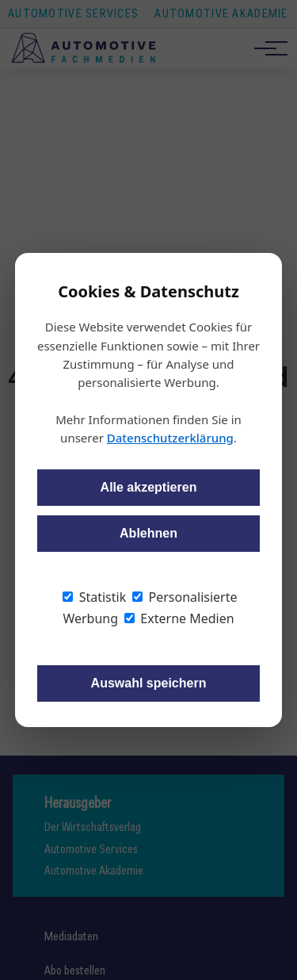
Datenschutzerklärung (170, 438)
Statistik (94, 597)
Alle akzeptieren (149, 487)
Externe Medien (179, 618)
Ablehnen (148, 533)
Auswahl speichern (149, 683)
